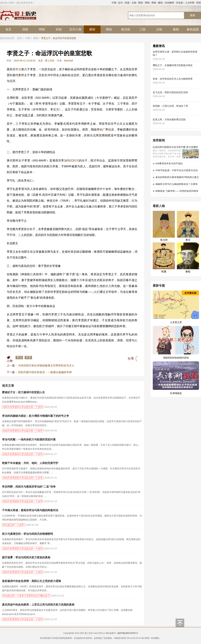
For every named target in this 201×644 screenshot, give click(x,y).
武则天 (74, 161)
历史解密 (169, 3)
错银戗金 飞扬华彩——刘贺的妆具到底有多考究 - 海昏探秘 (176, 192)
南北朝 (126, 29)
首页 (8, 29)
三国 (142, 29)
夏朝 (160, 3)
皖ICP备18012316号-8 (128, 633)
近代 (120, 3)
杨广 (103, 130)
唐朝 (92, 29)
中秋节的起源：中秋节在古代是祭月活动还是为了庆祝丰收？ (175, 171)
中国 (114, 3)
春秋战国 (193, 29)
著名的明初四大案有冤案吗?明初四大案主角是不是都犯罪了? (176, 178)
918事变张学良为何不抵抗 (168, 163)
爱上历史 (50, 61)
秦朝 (176, 29)
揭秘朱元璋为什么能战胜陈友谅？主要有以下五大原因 (175, 185)
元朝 (134, 3)
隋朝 (109, 29)
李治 (18, 69)
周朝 (147, 3)
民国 (127, 3)
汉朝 (159, 29)
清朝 (25, 29)
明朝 (42, 29)
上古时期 (190, 3)
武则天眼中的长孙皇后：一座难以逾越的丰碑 (45, 372)
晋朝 (140, 3)
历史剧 (180, 3)
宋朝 (59, 29)
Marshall (68, 61)
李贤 (28, 357)
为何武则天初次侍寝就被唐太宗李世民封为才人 (46, 366)
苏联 (199, 3)
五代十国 (75, 29)
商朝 (154, 3)
